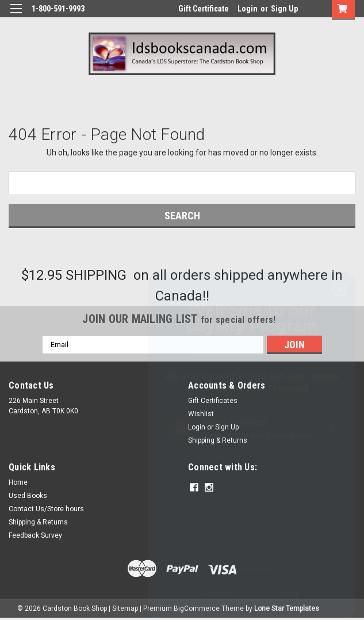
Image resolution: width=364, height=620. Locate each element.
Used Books (28, 496)
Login (248, 9)
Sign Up (284, 9)
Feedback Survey (35, 535)
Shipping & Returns (38, 522)
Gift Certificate (204, 9)
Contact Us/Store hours (46, 509)
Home (18, 482)
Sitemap (125, 608)
